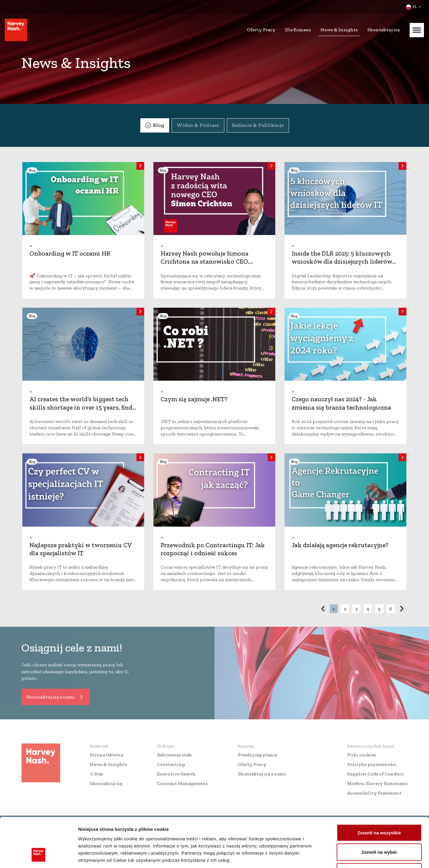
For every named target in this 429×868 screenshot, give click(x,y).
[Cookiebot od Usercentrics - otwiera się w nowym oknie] (39, 856)
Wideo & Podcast (198, 125)
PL (415, 7)
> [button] (402, 609)
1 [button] (334, 609)
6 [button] (391, 609)
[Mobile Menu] (417, 30)
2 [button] (345, 609)
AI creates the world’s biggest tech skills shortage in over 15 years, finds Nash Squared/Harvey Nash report (82, 407)
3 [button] (356, 609)
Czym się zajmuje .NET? (194, 399)
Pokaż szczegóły (318, 856)
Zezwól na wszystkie (379, 790)
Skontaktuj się (384, 30)
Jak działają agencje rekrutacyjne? (340, 545)
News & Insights (339, 30)
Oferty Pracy (261, 30)
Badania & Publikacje (258, 125)
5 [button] (379, 609)
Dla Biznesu (298, 30)
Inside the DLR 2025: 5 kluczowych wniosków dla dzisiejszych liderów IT (342, 262)
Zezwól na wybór (379, 809)
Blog (158, 125)
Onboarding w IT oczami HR (70, 253)
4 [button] (368, 609)
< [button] (323, 609)
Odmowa (379, 829)
